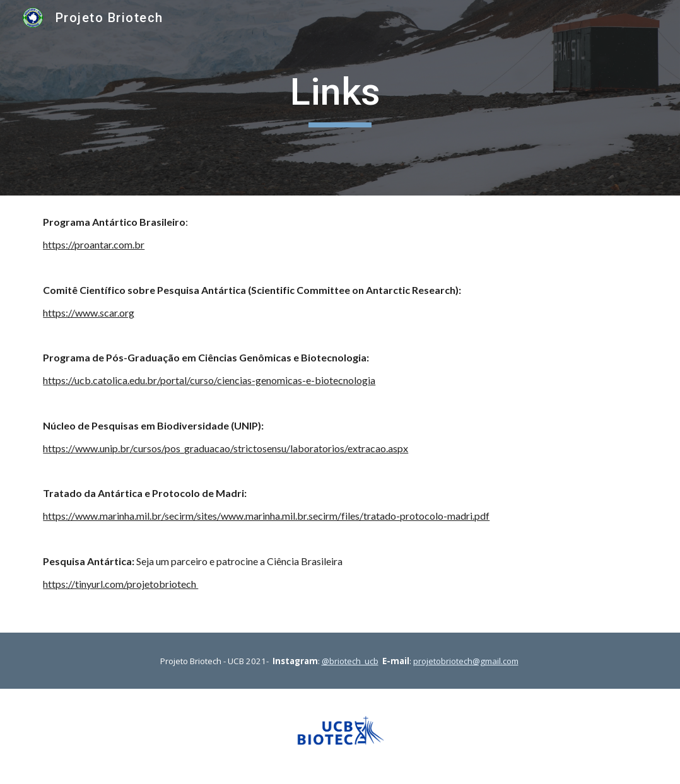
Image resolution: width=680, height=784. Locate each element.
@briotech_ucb (350, 661)
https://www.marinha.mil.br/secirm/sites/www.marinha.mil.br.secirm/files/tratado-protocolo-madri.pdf (266, 516)
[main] (340, 98)
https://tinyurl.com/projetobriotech (120, 584)
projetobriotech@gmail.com (466, 661)
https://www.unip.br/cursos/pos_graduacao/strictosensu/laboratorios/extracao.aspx (226, 448)
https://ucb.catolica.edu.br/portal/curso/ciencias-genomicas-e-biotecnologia (209, 380)
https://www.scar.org (89, 313)
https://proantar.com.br (94, 244)
